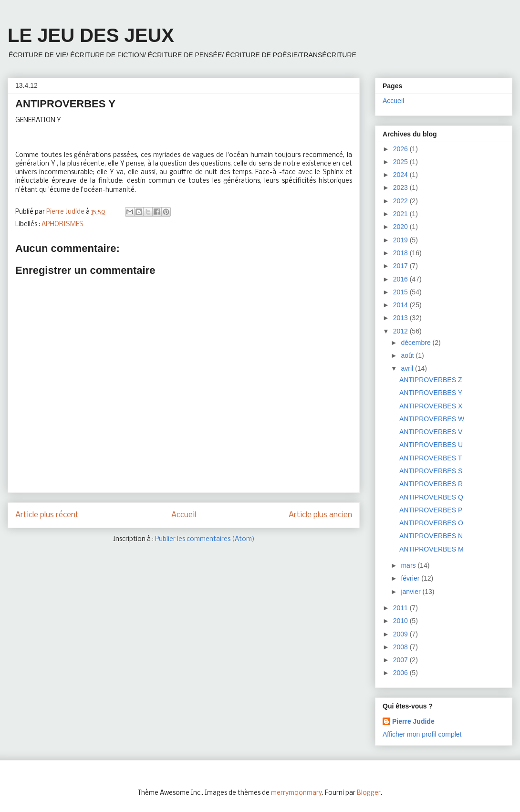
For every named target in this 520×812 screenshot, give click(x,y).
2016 (401, 279)
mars (409, 565)
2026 (401, 149)
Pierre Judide (413, 721)
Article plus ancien (320, 515)
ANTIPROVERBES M (432, 549)
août (408, 355)
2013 (401, 318)
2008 (401, 647)
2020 (401, 227)
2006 (401, 673)
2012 (401, 331)
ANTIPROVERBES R (431, 484)
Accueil (184, 515)
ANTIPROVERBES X (431, 406)
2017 (401, 266)
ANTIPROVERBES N (431, 536)
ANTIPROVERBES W (432, 419)
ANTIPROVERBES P (431, 510)
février (411, 578)
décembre (416, 343)
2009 (401, 634)
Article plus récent (47, 515)
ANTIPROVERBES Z (431, 380)
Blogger (369, 793)
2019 (401, 240)
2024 (401, 175)
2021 (401, 214)
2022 (401, 201)
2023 (401, 187)
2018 (401, 253)
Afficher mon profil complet (422, 734)
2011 (401, 608)
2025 (401, 162)
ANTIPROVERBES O (431, 523)
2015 (401, 292)
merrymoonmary (296, 793)
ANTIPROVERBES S (431, 471)
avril (408, 368)
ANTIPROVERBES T (431, 458)
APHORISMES (62, 224)
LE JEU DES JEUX (91, 35)
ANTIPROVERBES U (431, 445)
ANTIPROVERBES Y (431, 393)
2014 (401, 305)
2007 (401, 660)
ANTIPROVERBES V (431, 432)
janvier (411, 592)
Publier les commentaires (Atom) (205, 539)
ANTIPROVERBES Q (431, 497)
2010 (401, 621)
